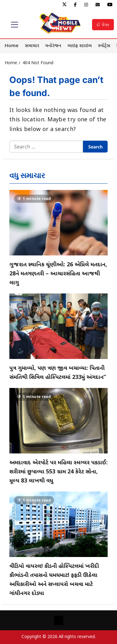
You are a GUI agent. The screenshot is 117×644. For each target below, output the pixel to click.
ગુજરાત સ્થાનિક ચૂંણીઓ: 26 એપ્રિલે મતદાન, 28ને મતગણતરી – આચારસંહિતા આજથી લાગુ (58, 274)
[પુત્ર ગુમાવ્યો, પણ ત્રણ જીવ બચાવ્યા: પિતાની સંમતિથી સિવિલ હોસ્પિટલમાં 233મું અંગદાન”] (58, 326)
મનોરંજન (53, 46)
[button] (15, 25)
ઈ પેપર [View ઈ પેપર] (103, 24)
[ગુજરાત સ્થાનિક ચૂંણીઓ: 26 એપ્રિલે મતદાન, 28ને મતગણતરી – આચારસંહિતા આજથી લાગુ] (58, 223)
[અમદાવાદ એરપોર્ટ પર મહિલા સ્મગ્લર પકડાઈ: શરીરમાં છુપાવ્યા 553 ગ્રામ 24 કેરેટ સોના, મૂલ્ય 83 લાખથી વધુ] (58, 421)
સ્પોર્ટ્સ (104, 46)
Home (12, 46)
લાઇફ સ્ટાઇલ (80, 46)
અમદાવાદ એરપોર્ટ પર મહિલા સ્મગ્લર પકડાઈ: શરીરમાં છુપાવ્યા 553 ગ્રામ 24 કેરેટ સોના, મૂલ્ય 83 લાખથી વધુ (58, 472)
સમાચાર (32, 46)
